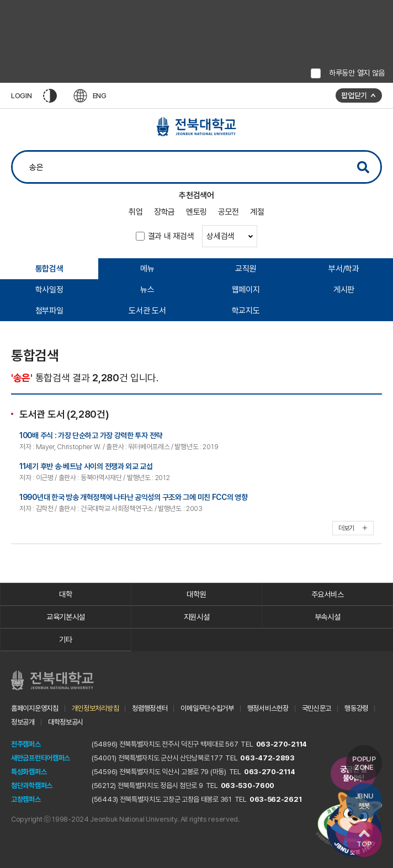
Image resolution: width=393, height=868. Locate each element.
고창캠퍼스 (26, 799)
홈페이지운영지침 (35, 708)
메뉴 (147, 269)
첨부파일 (49, 311)
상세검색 (230, 236)
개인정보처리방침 (95, 708)
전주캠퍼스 (26, 744)
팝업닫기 (354, 95)
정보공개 (23, 722)
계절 (257, 212)
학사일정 (49, 290)
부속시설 (328, 617)
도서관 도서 (147, 311)
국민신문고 (317, 708)
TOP (364, 839)
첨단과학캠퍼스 (32, 786)
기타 (65, 640)
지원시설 (197, 617)
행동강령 (356, 708)
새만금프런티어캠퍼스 (41, 758)
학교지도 (246, 311)
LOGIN (22, 96)
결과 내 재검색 (171, 236)
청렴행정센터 (150, 708)
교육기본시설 (66, 617)
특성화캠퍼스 (29, 772)
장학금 (164, 212)
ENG (90, 96)
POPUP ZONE (364, 763)
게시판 (344, 290)
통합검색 (49, 269)
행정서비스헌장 (268, 708)
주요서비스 (328, 594)
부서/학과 (344, 269)
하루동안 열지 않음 (357, 73)
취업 (136, 212)
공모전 (229, 212)
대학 (65, 594)
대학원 (196, 594)
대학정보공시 (66, 722)
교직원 (246, 269)
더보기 (353, 528)
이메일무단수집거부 (207, 708)
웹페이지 (246, 290)
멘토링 (197, 212)
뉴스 (147, 290)
